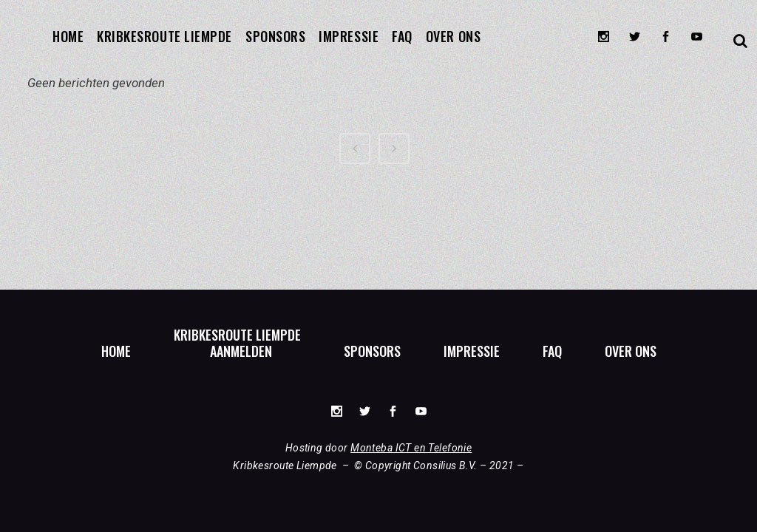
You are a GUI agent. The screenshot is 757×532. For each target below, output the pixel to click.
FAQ (552, 351)
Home (116, 351)
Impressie (472, 351)
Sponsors (372, 351)
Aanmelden (241, 351)
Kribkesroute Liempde (237, 335)
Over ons (631, 351)
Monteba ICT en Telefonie (411, 448)
